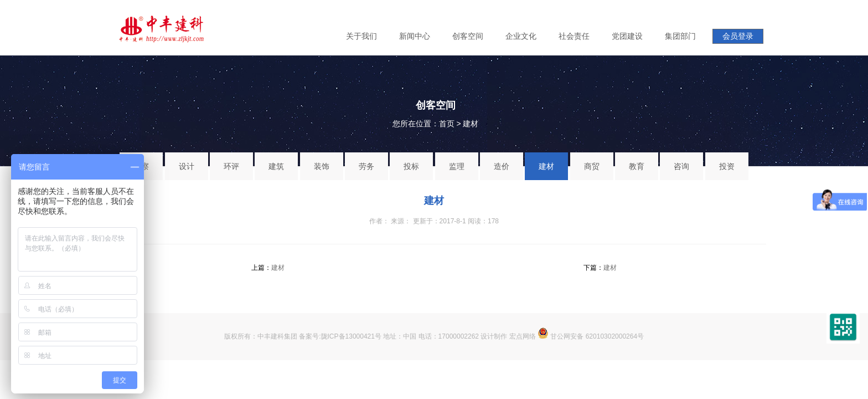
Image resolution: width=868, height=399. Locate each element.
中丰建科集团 (277, 336)
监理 (457, 166)
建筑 (276, 166)
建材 (471, 124)
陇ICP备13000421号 (351, 336)
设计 (187, 166)
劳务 (366, 166)
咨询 (681, 166)
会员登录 (738, 36)
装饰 (322, 166)
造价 (502, 166)
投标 (411, 166)
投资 (727, 166)
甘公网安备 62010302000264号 (591, 336)
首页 (447, 124)
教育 (637, 166)
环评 (231, 166)
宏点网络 (523, 336)
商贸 (592, 166)
